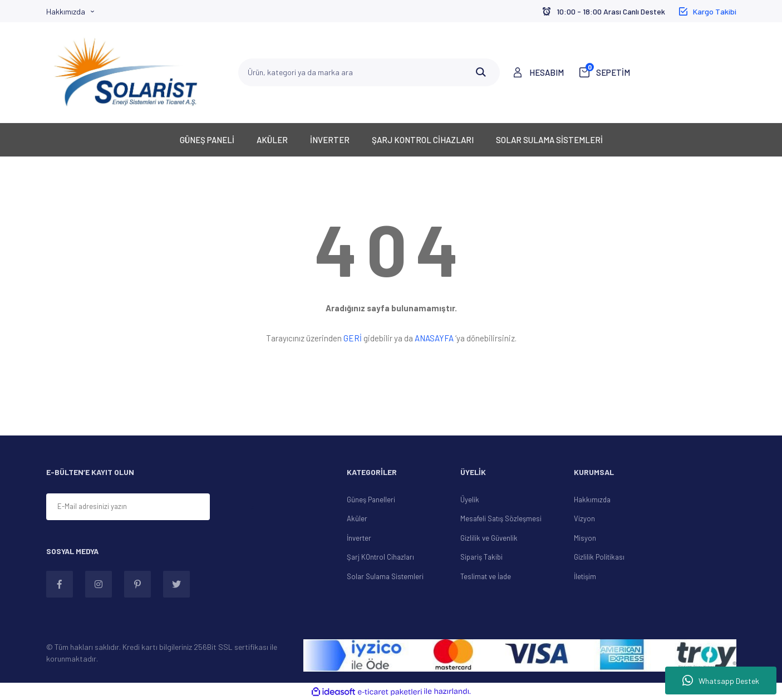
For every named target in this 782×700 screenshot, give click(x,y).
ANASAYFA (434, 338)
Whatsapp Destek (721, 681)
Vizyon (584, 518)
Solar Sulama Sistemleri (385, 576)
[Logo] (126, 72)
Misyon (585, 538)
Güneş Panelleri (371, 500)
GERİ (353, 338)
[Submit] (252, 508)
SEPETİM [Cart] (608, 72)
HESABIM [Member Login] (547, 72)
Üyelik (470, 500)
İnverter (359, 538)
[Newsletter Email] (128, 507)
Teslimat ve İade (486, 576)
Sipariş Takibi (481, 557)
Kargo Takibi (715, 11)
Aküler (357, 518)
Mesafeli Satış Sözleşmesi (501, 518)
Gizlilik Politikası (599, 557)
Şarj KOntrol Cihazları (380, 557)
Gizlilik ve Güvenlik (489, 538)
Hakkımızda (66, 11)
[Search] (369, 72)
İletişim (585, 576)
